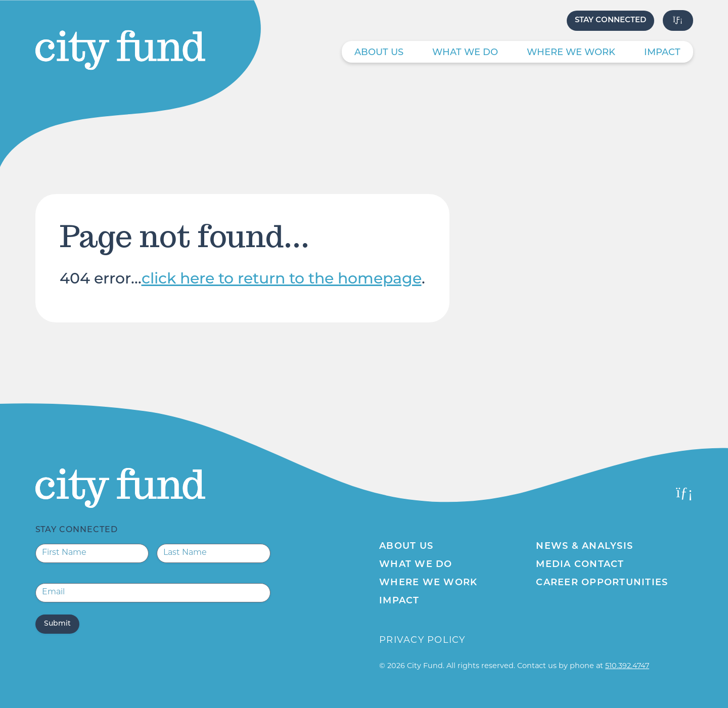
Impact (662, 53)
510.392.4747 (627, 666)
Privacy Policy (422, 641)
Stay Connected (610, 20)
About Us (379, 53)
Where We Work (571, 53)
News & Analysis (584, 547)
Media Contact (580, 565)
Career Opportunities (602, 583)
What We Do (465, 53)
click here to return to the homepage (282, 280)
